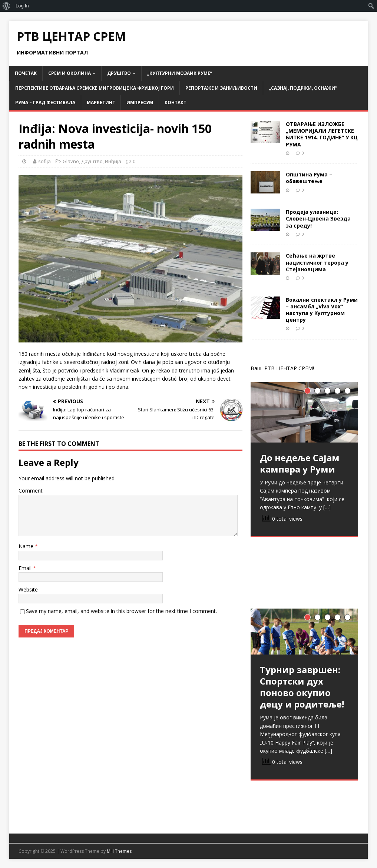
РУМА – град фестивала (45, 102)
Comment (31, 491)
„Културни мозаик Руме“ (180, 73)
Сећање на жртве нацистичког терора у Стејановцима (317, 262)
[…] (327, 507)
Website (28, 589)
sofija (44, 161)
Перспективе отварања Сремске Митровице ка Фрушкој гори (95, 88)
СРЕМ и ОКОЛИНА (70, 73)
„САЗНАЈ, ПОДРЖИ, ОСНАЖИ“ (303, 88)
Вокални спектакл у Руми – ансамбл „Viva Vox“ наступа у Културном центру (322, 310)
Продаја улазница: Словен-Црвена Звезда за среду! (318, 218)
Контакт (176, 102)
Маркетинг (101, 102)
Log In (22, 6)
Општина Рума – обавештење (309, 178)
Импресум (140, 102)
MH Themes (119, 851)
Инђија (113, 161)
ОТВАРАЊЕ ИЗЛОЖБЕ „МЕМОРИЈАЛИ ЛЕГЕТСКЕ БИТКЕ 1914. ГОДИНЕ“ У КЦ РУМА (322, 134)
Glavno (71, 161)
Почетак (26, 73)
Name (27, 546)
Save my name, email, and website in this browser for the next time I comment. (121, 611)
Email (26, 568)
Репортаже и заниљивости (221, 88)
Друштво (119, 73)
